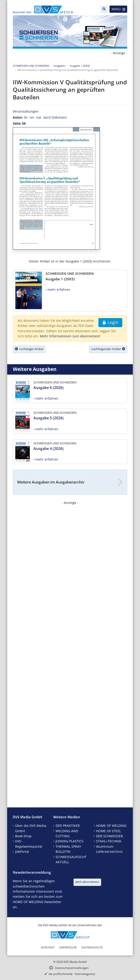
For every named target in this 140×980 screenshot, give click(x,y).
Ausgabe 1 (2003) (80, 66)
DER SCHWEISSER (110, 836)
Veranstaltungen (26, 111)
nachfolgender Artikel (108, 349)
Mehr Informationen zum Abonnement (70, 336)
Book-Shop (23, 836)
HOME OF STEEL (108, 831)
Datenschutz (92, 947)
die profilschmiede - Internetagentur (72, 974)
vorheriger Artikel (29, 349)
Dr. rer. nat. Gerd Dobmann (45, 117)
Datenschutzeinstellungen (72, 968)
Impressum (68, 947)
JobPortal (22, 852)
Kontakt (48, 947)
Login (110, 322)
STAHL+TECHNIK (109, 841)
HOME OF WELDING (111, 826)
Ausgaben (59, 66)
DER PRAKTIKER (68, 826)
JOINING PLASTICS (70, 841)
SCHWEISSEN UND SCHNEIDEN (31, 66)
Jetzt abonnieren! (87, 882)
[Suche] (104, 9)
